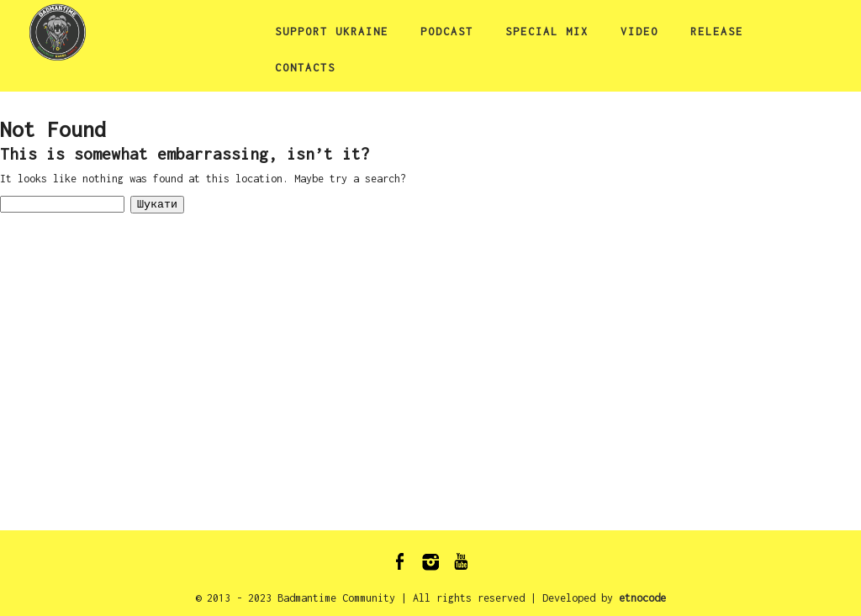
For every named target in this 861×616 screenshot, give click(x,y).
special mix (547, 32)
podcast (447, 32)
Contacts (305, 68)
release (717, 32)
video (639, 32)
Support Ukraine (332, 32)
